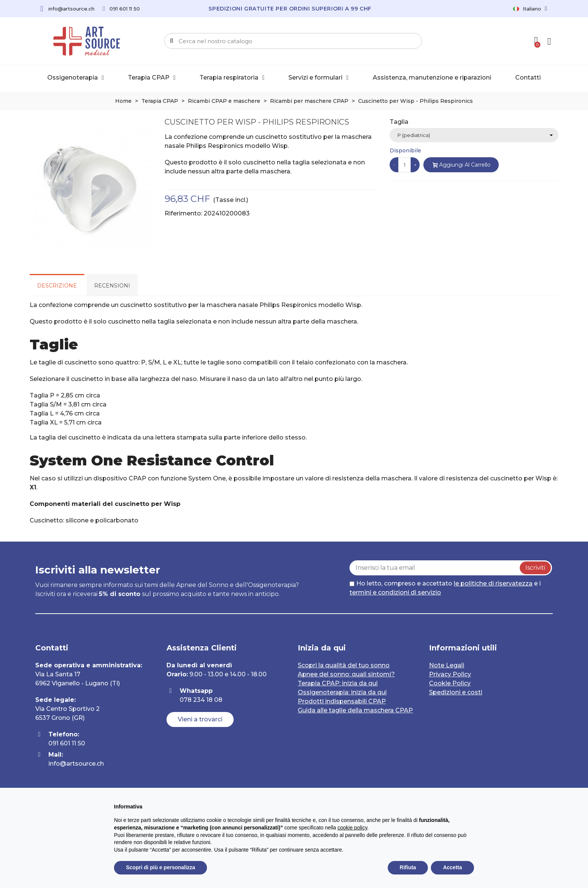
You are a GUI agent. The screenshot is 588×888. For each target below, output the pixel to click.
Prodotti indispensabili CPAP (342, 701)
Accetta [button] (452, 867)
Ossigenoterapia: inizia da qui (342, 692)
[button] (200, 719)
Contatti (528, 78)
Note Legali (447, 665)
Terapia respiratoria (232, 78)
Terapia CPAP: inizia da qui (338, 683)
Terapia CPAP (152, 78)
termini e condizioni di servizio (395, 592)
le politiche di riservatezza (493, 583)
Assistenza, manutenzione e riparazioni (432, 78)
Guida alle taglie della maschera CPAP (355, 710)
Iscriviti (535, 568)
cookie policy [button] (352, 828)
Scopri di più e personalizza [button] (160, 867)
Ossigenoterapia (76, 78)
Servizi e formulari (318, 78)
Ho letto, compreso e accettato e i (445, 588)
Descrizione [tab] (57, 286)
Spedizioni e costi (456, 692)
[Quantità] (405, 165)
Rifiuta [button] (408, 867)
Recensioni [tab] (112, 286)
